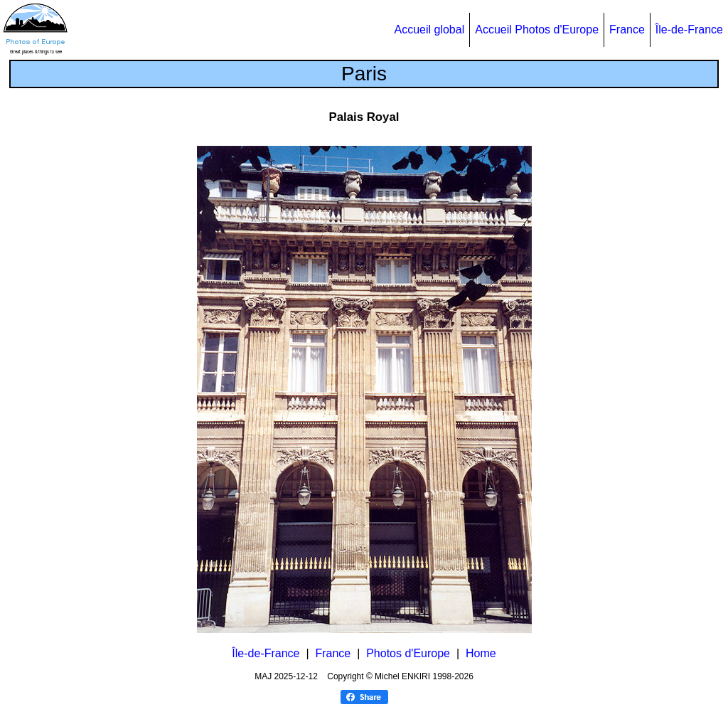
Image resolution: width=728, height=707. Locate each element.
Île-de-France (689, 30)
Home (481, 653)
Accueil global (429, 30)
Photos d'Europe (408, 653)
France (627, 30)
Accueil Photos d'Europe (537, 30)
